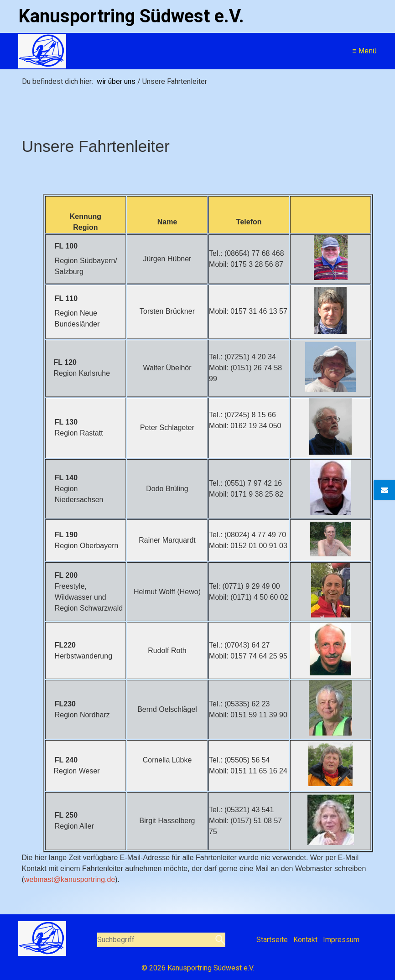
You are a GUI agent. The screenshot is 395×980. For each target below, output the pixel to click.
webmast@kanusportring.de (70, 879)
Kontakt (305, 940)
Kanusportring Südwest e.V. (131, 16)
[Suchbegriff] (161, 940)
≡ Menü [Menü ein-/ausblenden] (364, 51)
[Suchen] (219, 940)
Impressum (341, 940)
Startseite (272, 940)
